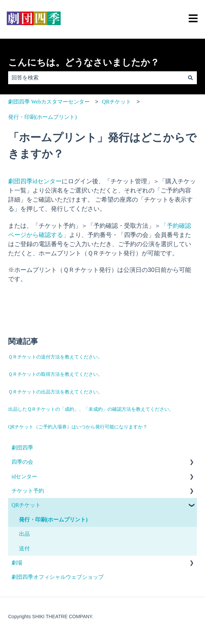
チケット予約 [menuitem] (28, 491)
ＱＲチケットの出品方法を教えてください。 (55, 392)
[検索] (190, 78)
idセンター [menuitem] (24, 476)
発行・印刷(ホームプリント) (43, 117)
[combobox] (96, 78)
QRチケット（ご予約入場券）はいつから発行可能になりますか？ (78, 427)
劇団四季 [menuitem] (22, 448)
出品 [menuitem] (24, 534)
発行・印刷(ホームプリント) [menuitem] (53, 520)
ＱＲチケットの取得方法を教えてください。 (55, 374)
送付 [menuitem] (24, 548)
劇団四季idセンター (35, 181)
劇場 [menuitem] (17, 563)
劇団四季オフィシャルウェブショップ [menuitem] (58, 577)
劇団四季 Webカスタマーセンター (49, 102)
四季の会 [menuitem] (22, 462)
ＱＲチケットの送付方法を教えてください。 (55, 357)
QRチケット (117, 102)
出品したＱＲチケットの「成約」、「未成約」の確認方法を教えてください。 (91, 409)
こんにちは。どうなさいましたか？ (84, 62)
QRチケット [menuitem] (26, 505)
